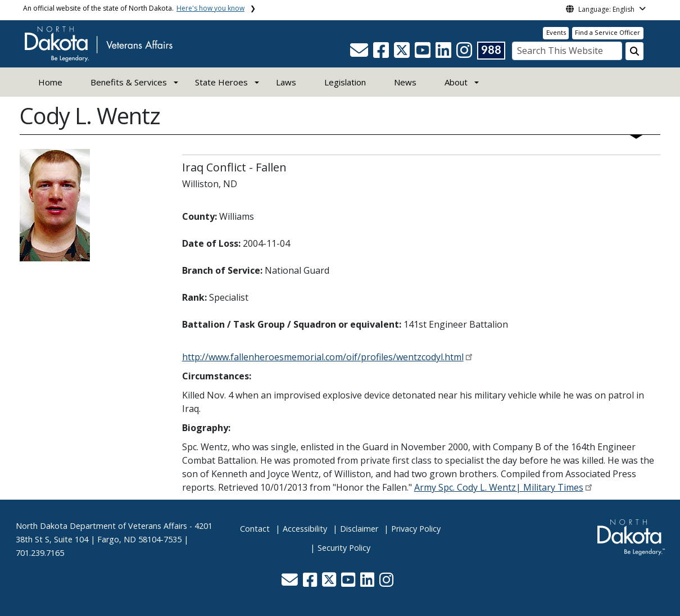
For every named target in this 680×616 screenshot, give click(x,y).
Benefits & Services (129, 82)
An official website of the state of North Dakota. (134, 8)
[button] (360, 53)
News (405, 82)
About (456, 82)
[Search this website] (634, 51)
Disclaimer (359, 529)
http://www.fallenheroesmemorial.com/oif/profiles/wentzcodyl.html (323, 357)
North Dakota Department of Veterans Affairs (101, 526)
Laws (286, 82)
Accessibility (305, 529)
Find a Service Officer (608, 32)
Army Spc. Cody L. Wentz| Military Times (499, 487)
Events (556, 32)
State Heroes (221, 82)
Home (50, 82)
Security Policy (344, 548)
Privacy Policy (416, 529)
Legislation (345, 82)
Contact (255, 529)
